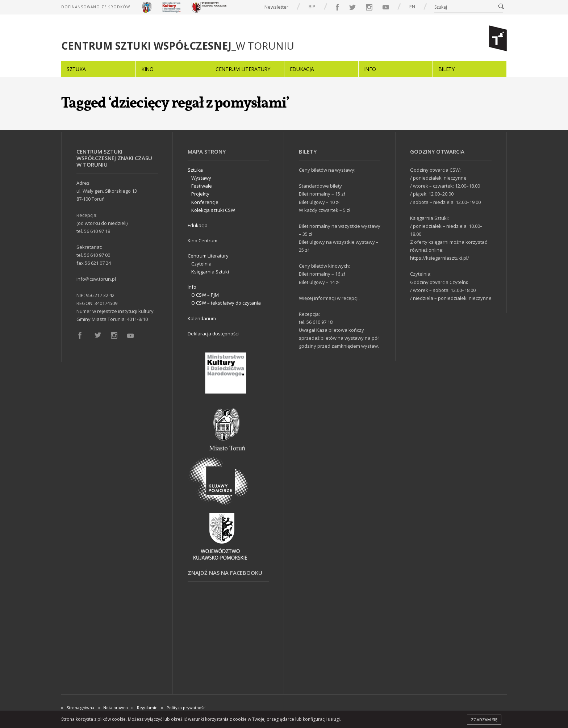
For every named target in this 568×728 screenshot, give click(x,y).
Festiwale (202, 186)
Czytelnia (201, 264)
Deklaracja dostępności (213, 334)
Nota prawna (116, 708)
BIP (312, 7)
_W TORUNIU (178, 46)
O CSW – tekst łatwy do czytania (226, 303)
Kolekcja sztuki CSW (213, 210)
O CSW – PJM (205, 295)
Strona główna (80, 708)
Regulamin (147, 708)
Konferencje (205, 202)
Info (370, 69)
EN (412, 7)
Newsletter (276, 7)
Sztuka (76, 69)
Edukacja (302, 69)
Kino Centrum (202, 240)
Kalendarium (202, 318)
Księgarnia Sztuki (210, 272)
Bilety (446, 69)
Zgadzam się (484, 719)
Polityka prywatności (187, 708)
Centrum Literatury (243, 69)
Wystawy (201, 178)
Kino (147, 69)
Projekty (200, 194)
